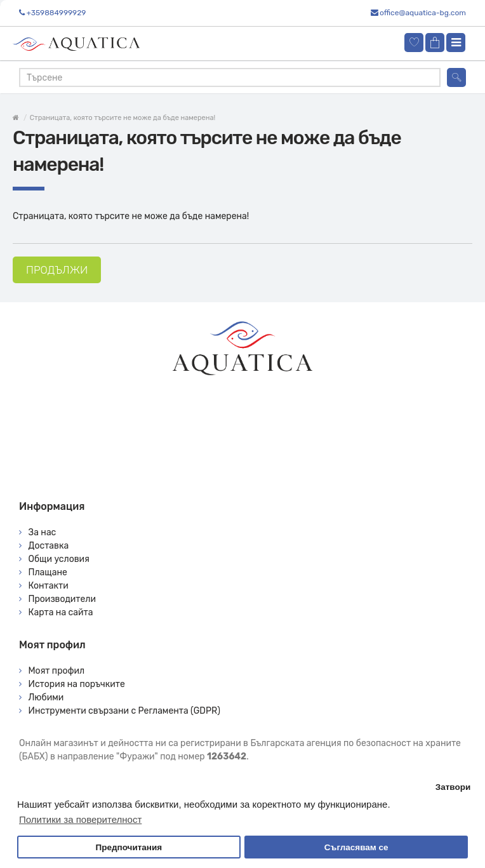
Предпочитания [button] (129, 847)
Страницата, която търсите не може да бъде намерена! (123, 118)
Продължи (57, 270)
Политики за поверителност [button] (80, 819)
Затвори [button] (453, 787)
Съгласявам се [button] (356, 847)
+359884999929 (56, 13)
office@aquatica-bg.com (423, 13)
